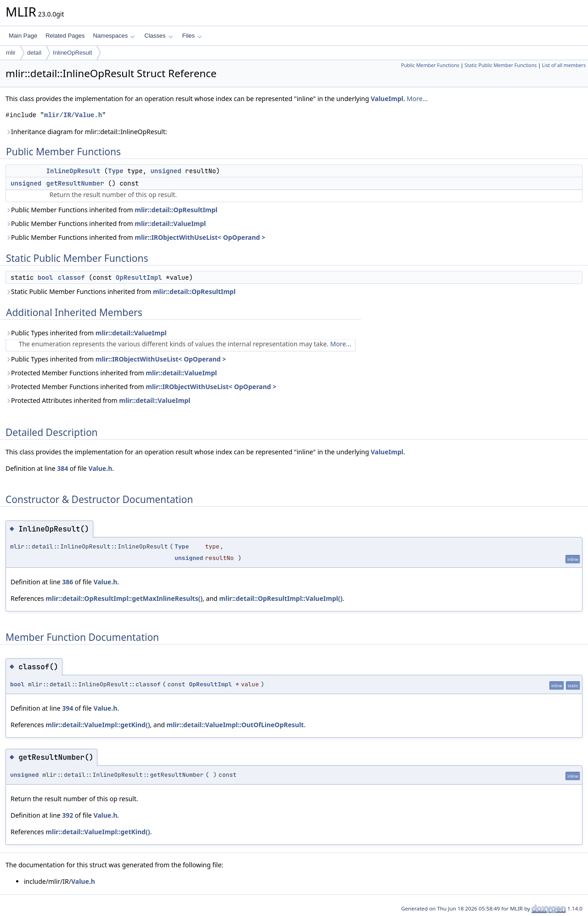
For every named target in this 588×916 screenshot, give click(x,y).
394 (68, 708)
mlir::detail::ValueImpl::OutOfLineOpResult (235, 725)
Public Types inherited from (86, 333)
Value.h (100, 468)
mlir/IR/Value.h (73, 115)
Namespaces (114, 36)
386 (68, 582)
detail (34, 53)
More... (417, 99)
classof (71, 277)
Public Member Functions (430, 65)
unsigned (166, 171)
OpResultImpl (139, 277)
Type (116, 171)
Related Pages (65, 36)
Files (192, 36)
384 (62, 468)
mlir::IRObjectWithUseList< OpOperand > (200, 237)
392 (68, 815)
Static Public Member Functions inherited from (121, 291)
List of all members (564, 65)
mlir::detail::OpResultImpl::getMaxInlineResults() (124, 598)
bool (45, 277)
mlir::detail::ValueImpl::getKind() (98, 725)
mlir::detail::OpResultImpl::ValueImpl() (281, 598)
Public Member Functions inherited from (111, 210)
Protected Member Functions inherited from (111, 373)
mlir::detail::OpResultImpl (176, 210)
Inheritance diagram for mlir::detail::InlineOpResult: (86, 132)
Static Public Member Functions (500, 65)
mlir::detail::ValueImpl (170, 223)
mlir (11, 53)
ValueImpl (387, 99)
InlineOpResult (72, 53)
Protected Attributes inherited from (98, 400)
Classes (158, 36)
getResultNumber (75, 183)
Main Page (23, 36)
